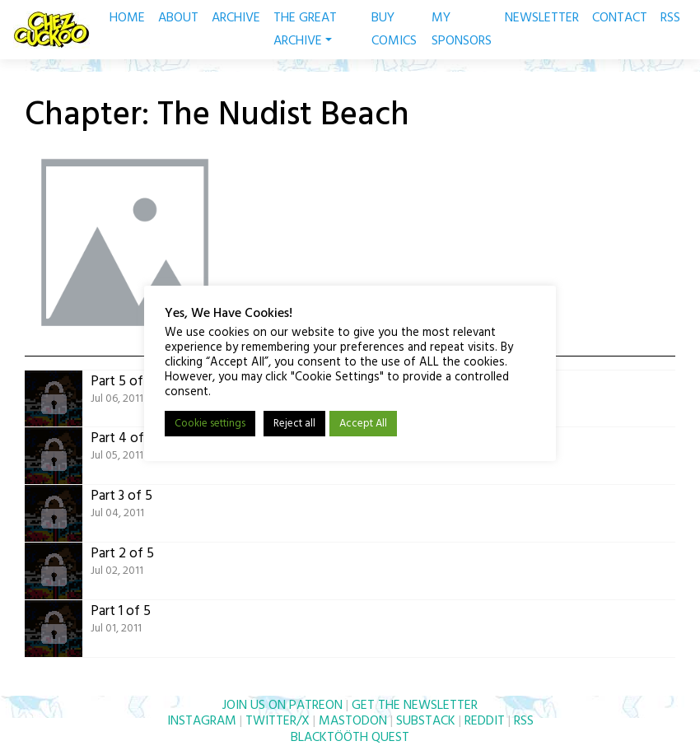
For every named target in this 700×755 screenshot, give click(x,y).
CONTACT (620, 18)
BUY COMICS (394, 30)
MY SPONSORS (462, 30)
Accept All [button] (363, 424)
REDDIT (485, 721)
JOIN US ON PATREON (282, 706)
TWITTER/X (278, 721)
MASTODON (353, 721)
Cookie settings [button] (210, 424)
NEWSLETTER (542, 18)
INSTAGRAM (202, 721)
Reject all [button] (294, 424)
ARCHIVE (236, 18)
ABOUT (178, 18)
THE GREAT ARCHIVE (305, 30)
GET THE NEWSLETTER (415, 706)
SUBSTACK (426, 721)
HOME (127, 18)
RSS (670, 18)
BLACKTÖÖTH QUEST (350, 738)
